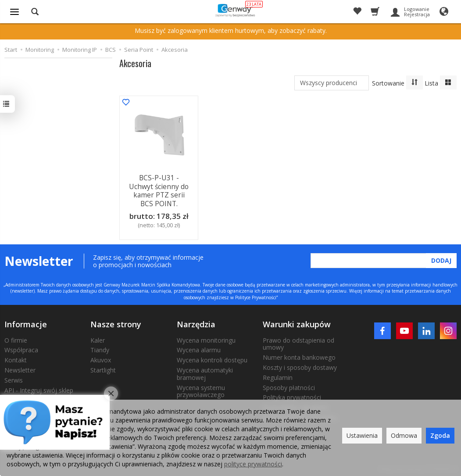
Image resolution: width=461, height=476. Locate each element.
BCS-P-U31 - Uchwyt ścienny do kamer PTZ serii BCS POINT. (159, 190)
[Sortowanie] (415, 82)
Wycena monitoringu (206, 338)
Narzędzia (196, 322)
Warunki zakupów (297, 322)
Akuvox (101, 358)
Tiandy (100, 348)
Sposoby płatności (289, 386)
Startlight (103, 368)
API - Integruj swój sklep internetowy (39, 392)
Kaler (98, 338)
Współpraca (21, 348)
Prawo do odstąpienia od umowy (298, 342)
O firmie (16, 338)
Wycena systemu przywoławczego (201, 390)
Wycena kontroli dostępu (212, 358)
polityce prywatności (253, 464)
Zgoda (440, 435)
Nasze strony (116, 322)
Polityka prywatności (292, 395)
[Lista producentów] (332, 83)
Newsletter (20, 368)
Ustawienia (362, 435)
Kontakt (16, 358)
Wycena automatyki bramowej (205, 372)
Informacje (26, 322)
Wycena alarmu (199, 348)
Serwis (14, 378)
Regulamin (278, 376)
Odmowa (404, 435)
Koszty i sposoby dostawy (300, 366)
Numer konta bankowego (299, 356)
